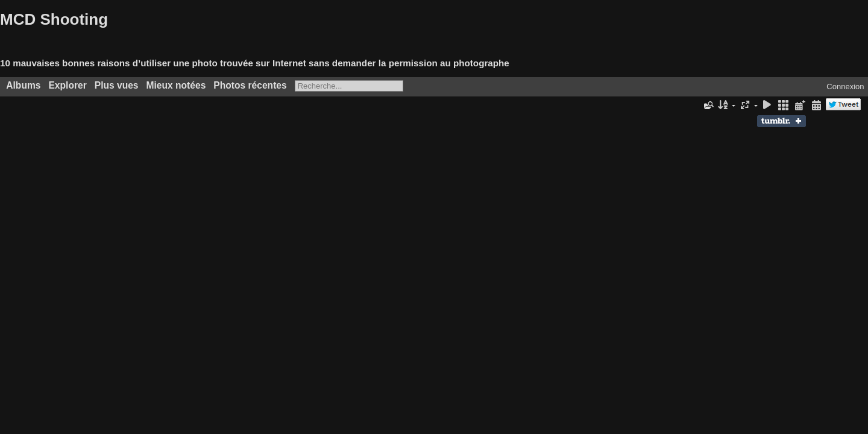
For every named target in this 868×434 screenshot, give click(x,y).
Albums (23, 85)
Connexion (845, 86)
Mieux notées (176, 85)
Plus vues (117, 85)
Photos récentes (250, 85)
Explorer (67, 85)
